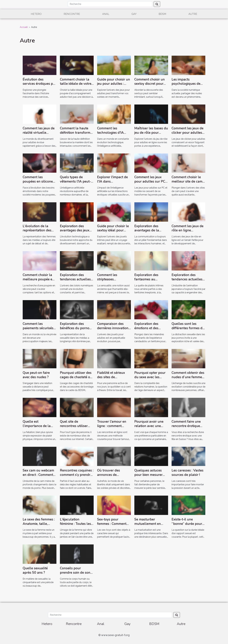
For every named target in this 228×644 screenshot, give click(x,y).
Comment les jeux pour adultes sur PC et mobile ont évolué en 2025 (150, 184)
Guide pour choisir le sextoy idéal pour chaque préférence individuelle (113, 233)
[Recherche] (110, 4)
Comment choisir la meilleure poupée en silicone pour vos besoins (38, 281)
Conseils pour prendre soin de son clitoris (75, 573)
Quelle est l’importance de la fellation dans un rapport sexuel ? (37, 428)
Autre (193, 14)
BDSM (162, 14)
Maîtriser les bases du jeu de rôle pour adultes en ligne (151, 133)
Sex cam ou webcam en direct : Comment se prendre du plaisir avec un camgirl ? (39, 477)
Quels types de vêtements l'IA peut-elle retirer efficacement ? (75, 184)
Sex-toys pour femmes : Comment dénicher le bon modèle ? (112, 526)
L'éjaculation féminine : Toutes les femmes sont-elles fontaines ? (75, 526)
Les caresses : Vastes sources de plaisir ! (188, 473)
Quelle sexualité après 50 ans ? (35, 570)
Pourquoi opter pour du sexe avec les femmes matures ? (150, 377)
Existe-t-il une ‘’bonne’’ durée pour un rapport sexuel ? (187, 524)
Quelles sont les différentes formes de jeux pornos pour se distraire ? (188, 330)
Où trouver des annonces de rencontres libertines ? (113, 477)
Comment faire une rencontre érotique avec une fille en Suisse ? (186, 428)
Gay (134, 14)
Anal (106, 14)
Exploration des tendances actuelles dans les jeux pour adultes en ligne (75, 281)
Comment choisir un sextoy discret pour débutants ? (150, 84)
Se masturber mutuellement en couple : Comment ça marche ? (150, 526)
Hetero (36, 14)
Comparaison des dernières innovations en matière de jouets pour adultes (114, 330)
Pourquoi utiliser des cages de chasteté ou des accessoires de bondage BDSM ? (76, 379)
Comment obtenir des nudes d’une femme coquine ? (188, 377)
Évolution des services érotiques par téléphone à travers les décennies (39, 86)
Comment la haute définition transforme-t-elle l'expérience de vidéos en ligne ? (77, 135)
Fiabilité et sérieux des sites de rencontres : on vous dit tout (113, 379)
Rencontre (72, 14)
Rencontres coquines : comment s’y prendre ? (77, 475)
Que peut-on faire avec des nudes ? (36, 375)
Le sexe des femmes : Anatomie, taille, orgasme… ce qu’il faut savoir (39, 526)
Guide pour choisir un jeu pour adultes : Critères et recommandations (114, 86)
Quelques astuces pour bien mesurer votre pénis (148, 475)
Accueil (24, 27)
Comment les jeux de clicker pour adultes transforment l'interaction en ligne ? (188, 135)
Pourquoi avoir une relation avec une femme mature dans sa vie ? (150, 428)
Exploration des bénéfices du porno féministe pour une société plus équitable (77, 330)
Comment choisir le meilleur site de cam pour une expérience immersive (187, 184)
